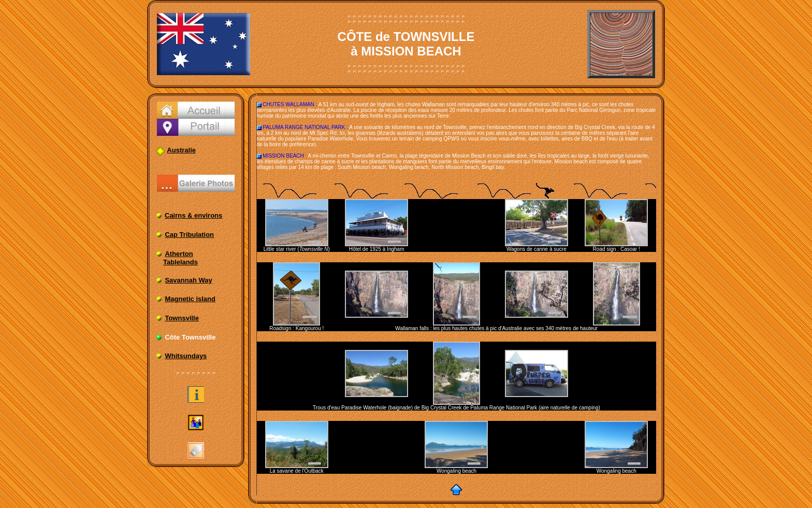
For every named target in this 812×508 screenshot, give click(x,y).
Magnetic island (190, 299)
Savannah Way (188, 280)
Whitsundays (186, 356)
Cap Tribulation (189, 235)
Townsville (182, 318)
